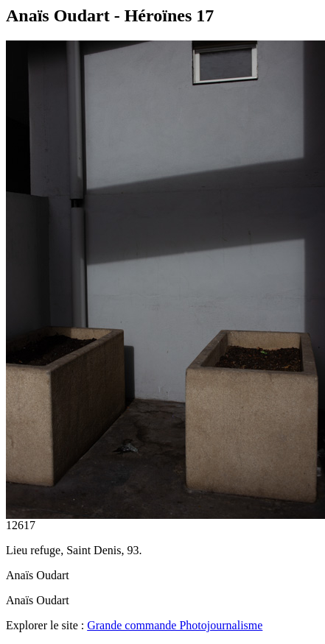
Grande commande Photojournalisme (175, 625)
